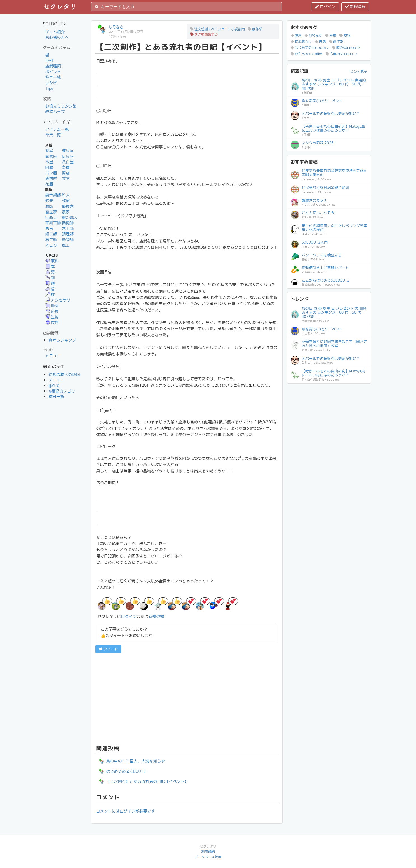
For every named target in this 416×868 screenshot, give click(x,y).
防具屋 (68, 156)
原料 (52, 261)
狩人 (66, 195)
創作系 (255, 29)
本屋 (49, 162)
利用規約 (208, 852)
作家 (66, 201)
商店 (66, 173)
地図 (52, 306)
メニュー (53, 356)
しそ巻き (116, 27)
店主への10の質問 (307, 54)
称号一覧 (53, 77)
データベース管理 (208, 857)
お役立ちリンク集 (61, 106)
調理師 (68, 234)
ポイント (53, 72)
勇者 (49, 228)
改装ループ (55, 112)
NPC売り (313, 35)
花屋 (49, 184)
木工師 (68, 228)
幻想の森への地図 (64, 375)
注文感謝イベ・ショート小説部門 (218, 29)
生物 (52, 317)
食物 (52, 322)
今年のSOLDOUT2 (341, 54)
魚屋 (66, 167)
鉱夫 (49, 201)
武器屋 (51, 156)
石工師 (51, 240)
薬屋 (49, 151)
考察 (331, 35)
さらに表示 (359, 71)
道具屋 (68, 151)
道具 (52, 311)
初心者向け (301, 42)
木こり (51, 245)
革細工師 (53, 223)
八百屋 (68, 162)
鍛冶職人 (70, 217)
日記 (320, 42)
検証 (345, 35)
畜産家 (51, 212)
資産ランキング (62, 340)
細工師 (51, 234)
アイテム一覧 (57, 129)
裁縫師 (68, 223)
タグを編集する (204, 34)
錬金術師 (53, 195)
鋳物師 (68, 240)
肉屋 (49, 167)
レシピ (51, 83)
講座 (296, 35)
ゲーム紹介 (55, 32)
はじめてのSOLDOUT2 (310, 48)
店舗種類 (53, 66)
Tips (49, 88)
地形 (49, 61)
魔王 (66, 245)
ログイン (325, 7)
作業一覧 (53, 135)
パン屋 (51, 173)
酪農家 (68, 206)
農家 (66, 212)
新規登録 (355, 7)
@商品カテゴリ (62, 391)
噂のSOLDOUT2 (346, 48)
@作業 (54, 385)
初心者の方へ (57, 37)
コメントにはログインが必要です (126, 811)
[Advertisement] (187, 698)
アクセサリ (58, 300)
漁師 (49, 206)
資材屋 (51, 178)
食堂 (66, 178)
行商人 (51, 217)
